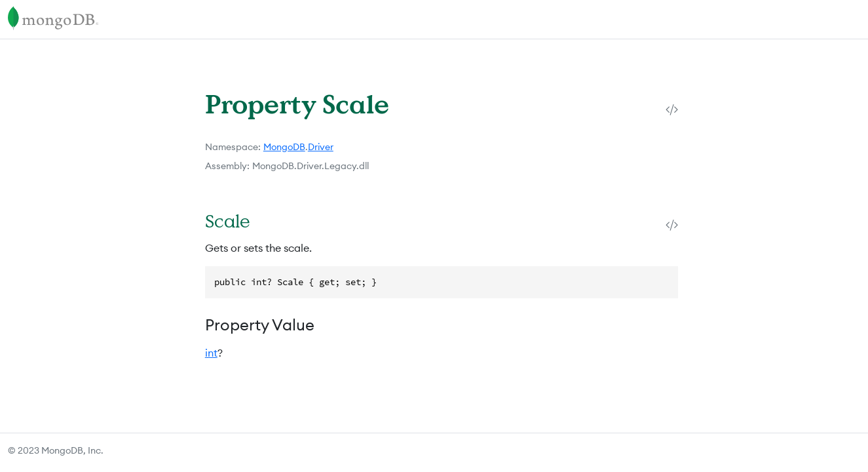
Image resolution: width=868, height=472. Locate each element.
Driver (321, 147)
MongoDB (284, 147)
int (211, 353)
